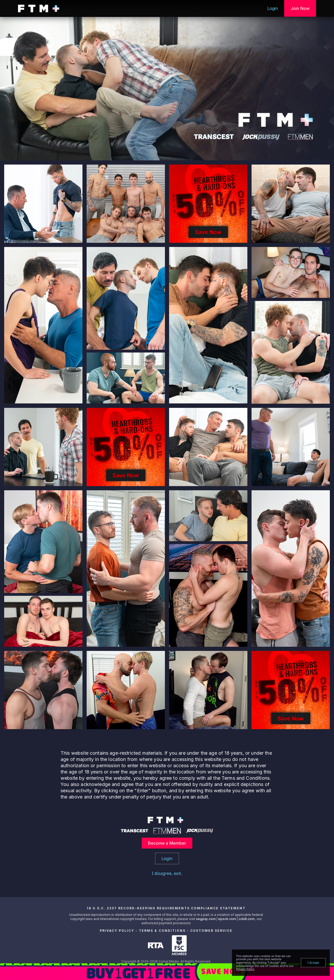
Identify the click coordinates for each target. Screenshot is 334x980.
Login (273, 8)
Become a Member (167, 843)
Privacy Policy (117, 931)
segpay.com (206, 919)
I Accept (313, 963)
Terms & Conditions (162, 931)
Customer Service (211, 931)
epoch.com (227, 919)
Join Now (300, 8)
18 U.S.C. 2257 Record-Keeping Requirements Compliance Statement (166, 908)
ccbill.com (246, 919)
